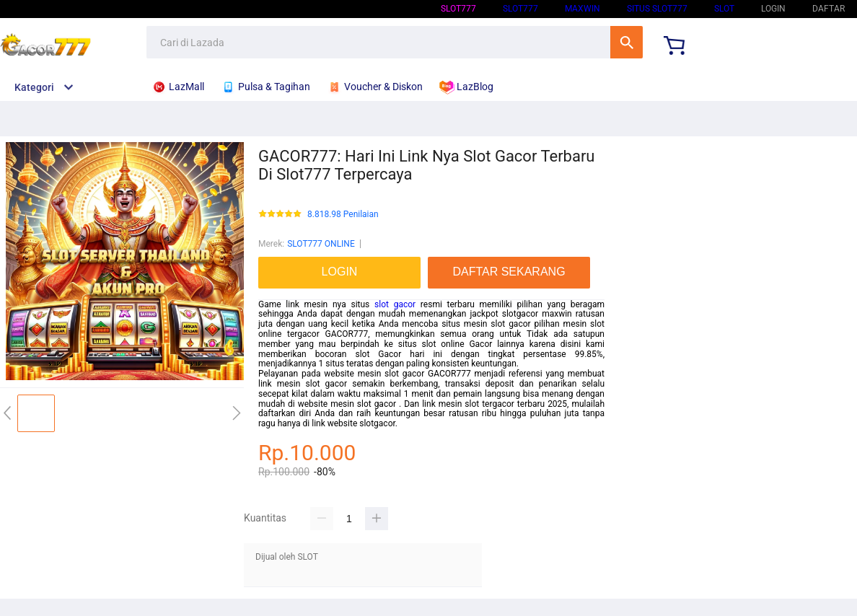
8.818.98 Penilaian (343, 215)
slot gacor (395, 304)
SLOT (724, 9)
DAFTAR (829, 9)
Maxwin (583, 9)
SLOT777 (458, 9)
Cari (627, 42)
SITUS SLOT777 (657, 9)
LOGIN (773, 9)
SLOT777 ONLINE (321, 244)
